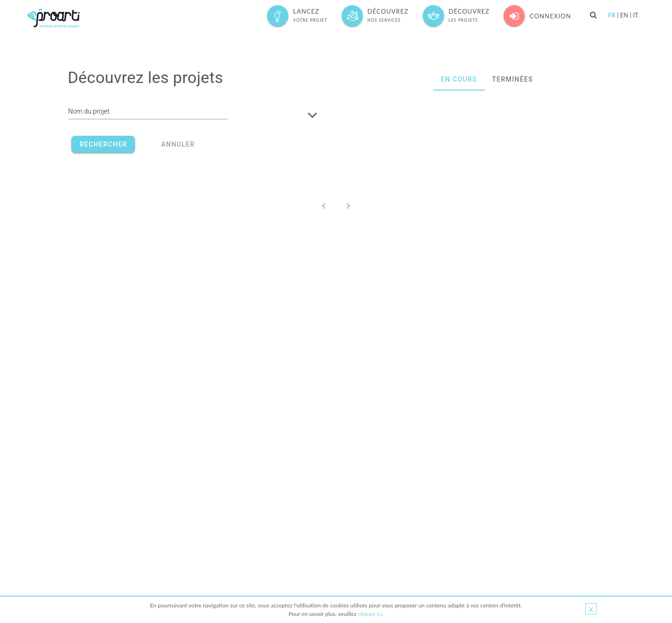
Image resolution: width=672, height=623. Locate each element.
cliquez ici (370, 614)
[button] (322, 115)
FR (612, 15)
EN (624, 15)
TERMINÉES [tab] (512, 79)
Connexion (537, 16)
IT (635, 15)
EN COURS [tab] (459, 79)
